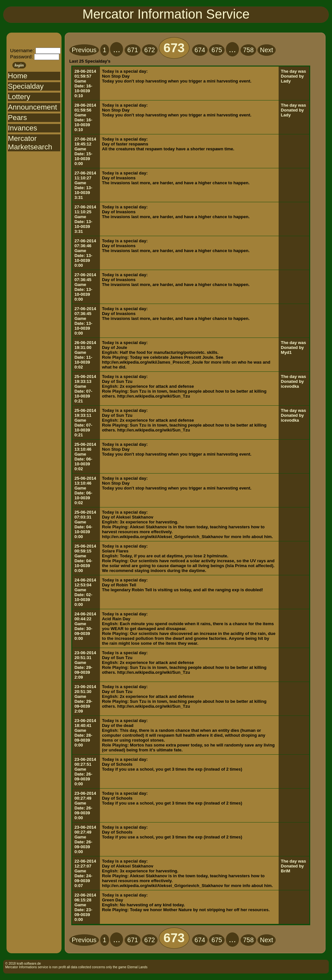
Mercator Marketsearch (30, 143)
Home (18, 76)
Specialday (26, 86)
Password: (21, 57)
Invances (22, 128)
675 (217, 50)
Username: (22, 50)
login (19, 65)
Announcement (32, 107)
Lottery (19, 97)
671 (133, 50)
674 (200, 50)
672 (150, 50)
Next (267, 50)
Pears (17, 118)
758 (249, 50)
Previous (84, 50)
